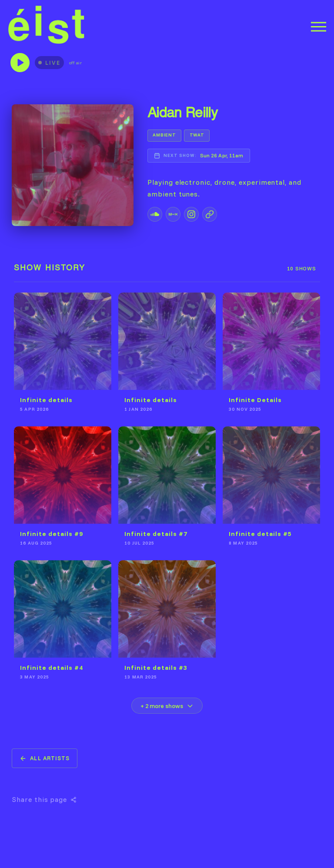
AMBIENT (164, 135)
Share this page (44, 799)
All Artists (44, 758)
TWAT (197, 135)
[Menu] (319, 27)
